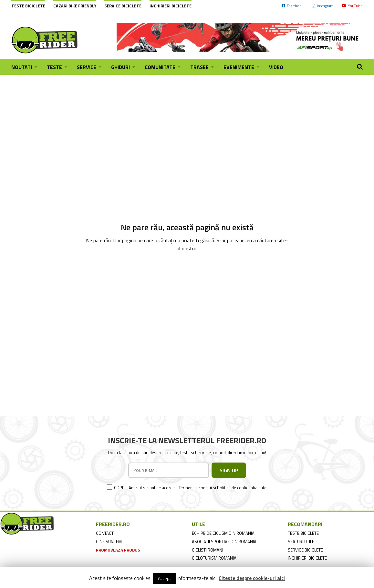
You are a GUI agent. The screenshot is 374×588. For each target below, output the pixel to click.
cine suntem (109, 542)
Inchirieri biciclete (171, 6)
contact (105, 533)
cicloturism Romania (214, 558)
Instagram (323, 6)
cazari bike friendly (75, 6)
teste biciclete (303, 533)
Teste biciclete (28, 6)
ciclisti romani (208, 550)
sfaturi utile (301, 542)
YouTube (352, 6)
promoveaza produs (118, 550)
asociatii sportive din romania (224, 542)
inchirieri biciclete (307, 558)
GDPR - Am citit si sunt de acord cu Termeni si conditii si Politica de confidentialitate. (191, 488)
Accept (164, 578)
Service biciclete (123, 6)
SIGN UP (229, 470)
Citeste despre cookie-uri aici (252, 578)
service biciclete (305, 550)
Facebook (293, 6)
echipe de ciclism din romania (223, 533)
